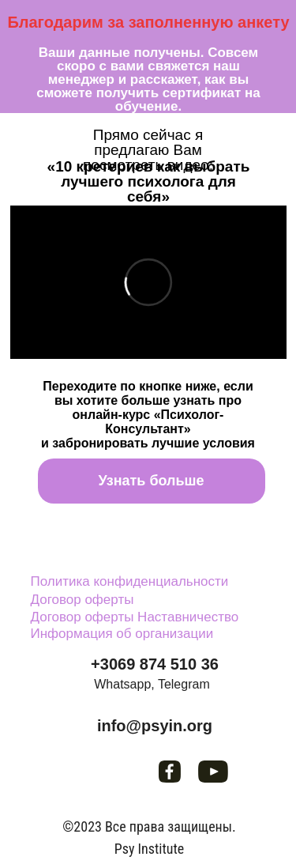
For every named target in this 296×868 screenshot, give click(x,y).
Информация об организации (122, 634)
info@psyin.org (155, 726)
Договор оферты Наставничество (135, 617)
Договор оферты (82, 600)
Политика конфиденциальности (130, 581)
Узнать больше (151, 481)
